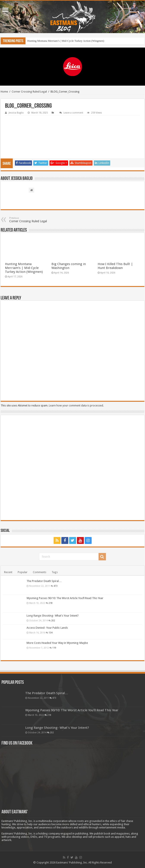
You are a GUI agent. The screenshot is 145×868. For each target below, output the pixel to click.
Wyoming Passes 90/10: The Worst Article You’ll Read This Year (65, 598)
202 (53, 620)
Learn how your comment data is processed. (76, 405)
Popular (23, 572)
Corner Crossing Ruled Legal (29, 92)
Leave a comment (73, 113)
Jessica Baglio (16, 113)
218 (51, 603)
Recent (8, 572)
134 (51, 633)
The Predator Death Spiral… (44, 581)
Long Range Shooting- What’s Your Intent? (53, 616)
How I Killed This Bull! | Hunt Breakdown (115, 266)
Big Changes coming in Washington (69, 266)
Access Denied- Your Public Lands (47, 628)
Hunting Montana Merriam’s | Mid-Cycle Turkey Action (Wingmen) (66, 41)
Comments (40, 572)
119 (54, 648)
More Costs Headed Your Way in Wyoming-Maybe (57, 643)
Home (4, 92)
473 (56, 586)
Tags (55, 572)
